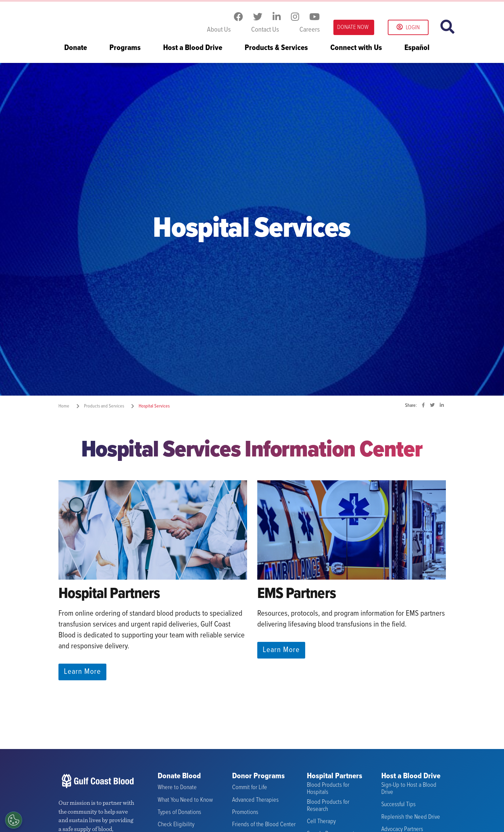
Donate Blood (179, 776)
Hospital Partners (335, 776)
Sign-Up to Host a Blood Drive (409, 789)
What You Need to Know (185, 800)
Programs (125, 48)
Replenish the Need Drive (411, 817)
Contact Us (265, 30)
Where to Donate (177, 788)
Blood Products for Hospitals (328, 789)
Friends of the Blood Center (264, 825)
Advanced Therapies (255, 800)
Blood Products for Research (328, 806)
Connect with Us (356, 48)
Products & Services (276, 48)
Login (408, 28)
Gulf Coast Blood (101, 20)
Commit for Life (250, 788)
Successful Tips (398, 805)
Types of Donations (179, 812)
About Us (219, 30)
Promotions (245, 812)
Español (417, 48)
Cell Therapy (321, 822)
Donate (76, 48)
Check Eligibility (176, 825)
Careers (310, 30)
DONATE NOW (353, 27)
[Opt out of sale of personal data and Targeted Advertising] (14, 820)
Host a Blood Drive (193, 48)
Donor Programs (258, 776)
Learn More (82, 672)
